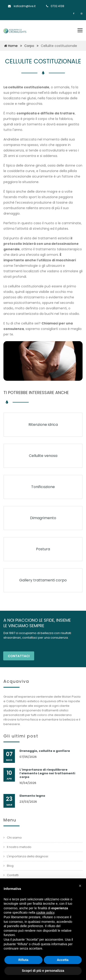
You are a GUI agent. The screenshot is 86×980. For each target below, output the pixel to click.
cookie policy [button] (45, 913)
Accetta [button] (63, 960)
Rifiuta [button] (23, 960)
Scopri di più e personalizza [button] (43, 971)
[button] (80, 886)
